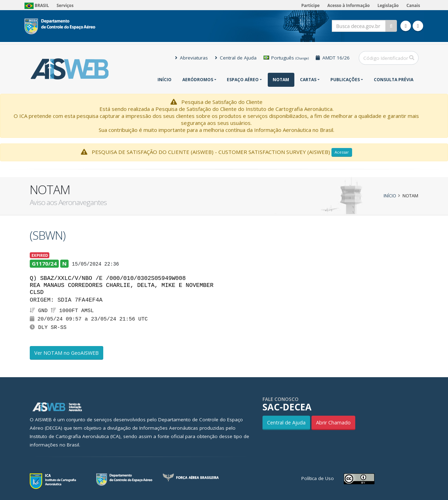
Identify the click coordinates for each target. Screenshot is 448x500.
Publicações (345, 80)
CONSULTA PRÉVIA (394, 80)
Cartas (308, 80)
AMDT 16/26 (333, 58)
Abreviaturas (191, 58)
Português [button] (286, 58)
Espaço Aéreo (243, 80)
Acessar (342, 152)
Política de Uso (318, 478)
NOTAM (281, 80)
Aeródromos (198, 80)
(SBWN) (48, 235)
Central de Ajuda (236, 58)
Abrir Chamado (333, 422)
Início (164, 80)
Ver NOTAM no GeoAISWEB (66, 353)
